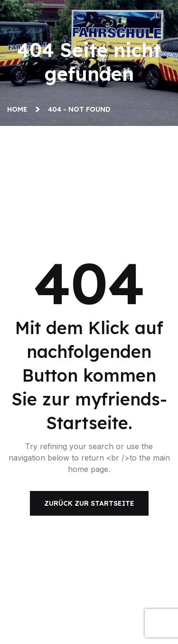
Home (19, 109)
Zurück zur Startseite (89, 503)
